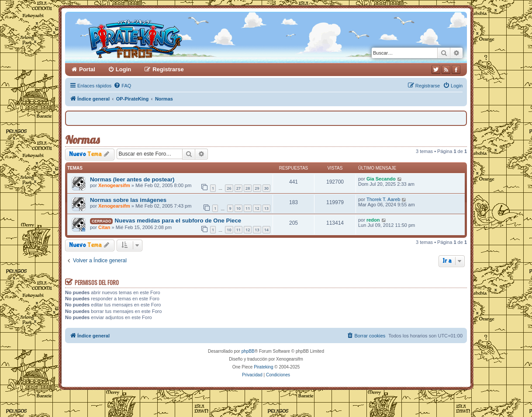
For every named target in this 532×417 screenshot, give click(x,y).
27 (238, 188)
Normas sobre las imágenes (128, 200)
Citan (104, 227)
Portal (87, 69)
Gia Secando (381, 179)
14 (266, 230)
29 (257, 188)
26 (229, 188)
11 (248, 208)
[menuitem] (122, 86)
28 (248, 188)
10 (238, 208)
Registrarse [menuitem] (168, 69)
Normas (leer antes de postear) (132, 179)
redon (373, 220)
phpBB (248, 351)
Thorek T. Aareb (383, 199)
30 (266, 188)
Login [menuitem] (123, 69)
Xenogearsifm (114, 185)
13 (266, 208)
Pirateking (263, 367)
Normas (82, 140)
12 (257, 208)
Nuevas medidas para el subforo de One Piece (178, 221)
